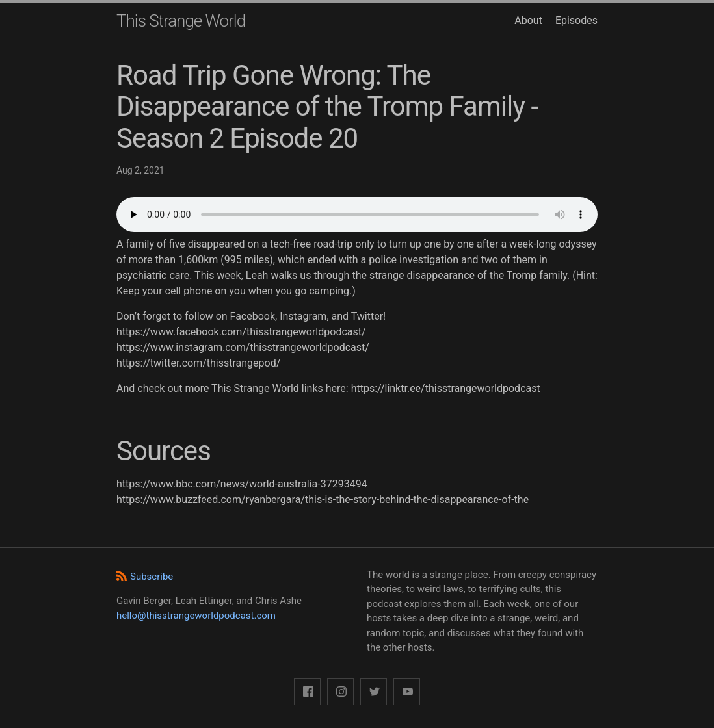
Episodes (576, 20)
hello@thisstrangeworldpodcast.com (196, 616)
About (528, 20)
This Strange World (181, 21)
